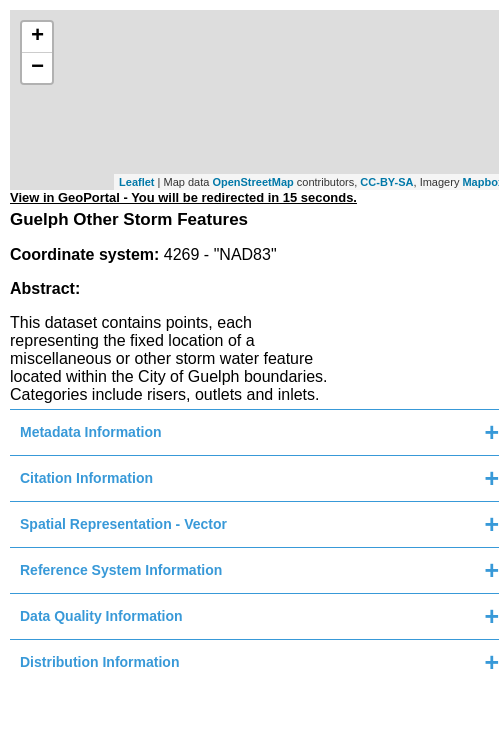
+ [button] (37, 37)
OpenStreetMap (252, 182)
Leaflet (136, 182)
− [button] (37, 68)
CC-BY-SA (386, 182)
